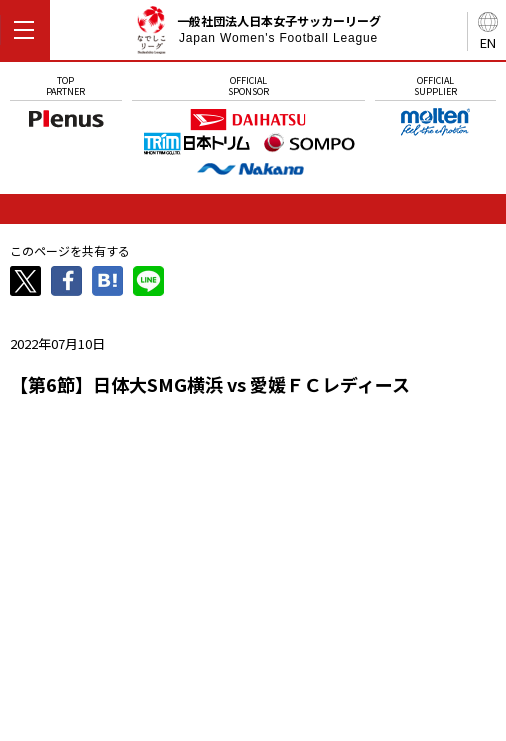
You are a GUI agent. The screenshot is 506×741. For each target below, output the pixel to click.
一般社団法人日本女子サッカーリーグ (258, 33)
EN (488, 42)
